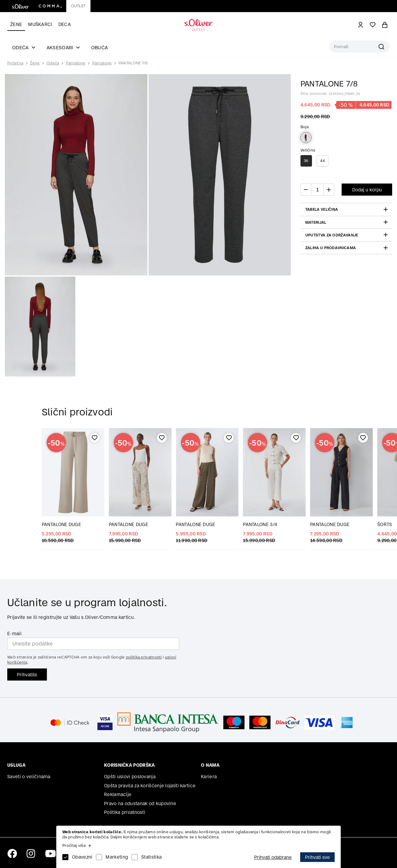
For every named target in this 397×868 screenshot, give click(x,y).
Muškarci (40, 24)
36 (306, 161)
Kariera (209, 777)
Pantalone (76, 63)
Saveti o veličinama (29, 777)
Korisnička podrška (129, 765)
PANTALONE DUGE (61, 524)
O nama (210, 765)
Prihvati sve (317, 857)
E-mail (14, 634)
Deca (65, 24)
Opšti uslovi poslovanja (130, 777)
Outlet (78, 6)
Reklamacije (118, 794)
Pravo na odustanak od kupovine (140, 803)
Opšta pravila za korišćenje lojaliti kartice (150, 786)
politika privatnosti (144, 657)
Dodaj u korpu (367, 190)
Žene (16, 24)
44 (323, 161)
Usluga (16, 765)
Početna (15, 63)
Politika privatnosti (125, 812)
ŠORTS (385, 524)
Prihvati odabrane (273, 857)
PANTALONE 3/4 (260, 524)
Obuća (100, 47)
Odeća (53, 63)
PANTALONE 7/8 (133, 63)
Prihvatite (27, 675)
